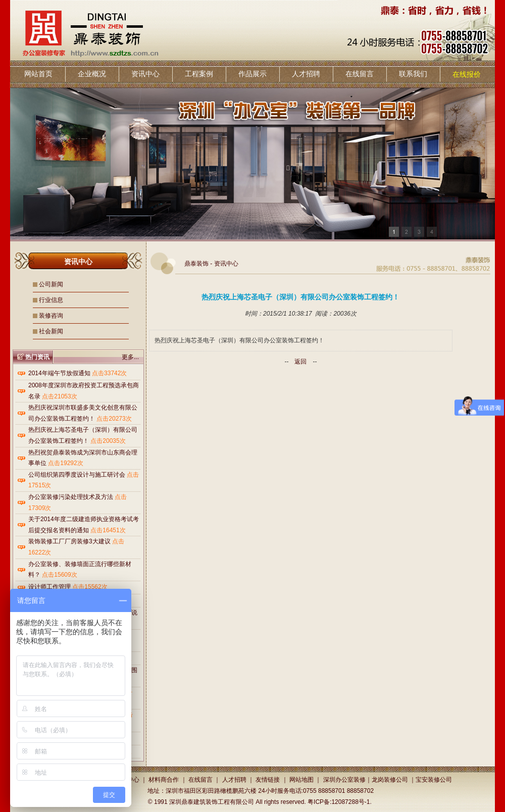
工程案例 (199, 74)
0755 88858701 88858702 (338, 791)
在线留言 (360, 74)
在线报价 (467, 74)
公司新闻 (51, 284)
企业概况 (92, 74)
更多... (130, 357)
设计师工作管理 (49, 587)
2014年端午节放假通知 (59, 373)
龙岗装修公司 (390, 780)
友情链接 (268, 780)
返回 (300, 362)
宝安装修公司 (434, 780)
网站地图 (301, 780)
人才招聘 (306, 74)
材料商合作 (164, 780)
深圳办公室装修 (344, 780)
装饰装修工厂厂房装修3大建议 (69, 541)
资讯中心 (145, 74)
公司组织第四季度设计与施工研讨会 (77, 475)
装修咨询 (51, 316)
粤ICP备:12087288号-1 (339, 802)
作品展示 (252, 74)
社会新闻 (51, 331)
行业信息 (51, 300)
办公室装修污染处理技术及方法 (71, 497)
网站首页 (38, 74)
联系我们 (413, 74)
